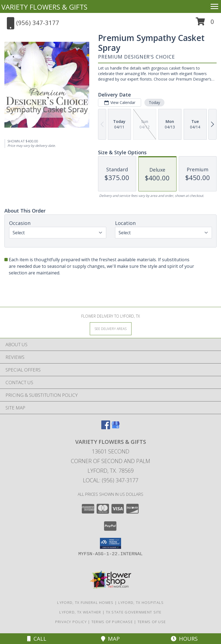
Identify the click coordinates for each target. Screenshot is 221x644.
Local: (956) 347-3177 (111, 480)
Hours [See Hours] (184, 639)
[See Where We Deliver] (111, 328)
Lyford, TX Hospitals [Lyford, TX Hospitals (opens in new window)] (141, 602)
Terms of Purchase (112, 622)
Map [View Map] (110, 639)
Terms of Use (152, 622)
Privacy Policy (71, 622)
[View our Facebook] (106, 427)
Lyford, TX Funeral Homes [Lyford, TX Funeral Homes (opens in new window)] (85, 602)
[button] (205, 24)
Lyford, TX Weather (80, 612)
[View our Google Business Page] (116, 427)
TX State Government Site (134, 612)
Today (154, 102)
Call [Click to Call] (37, 639)
